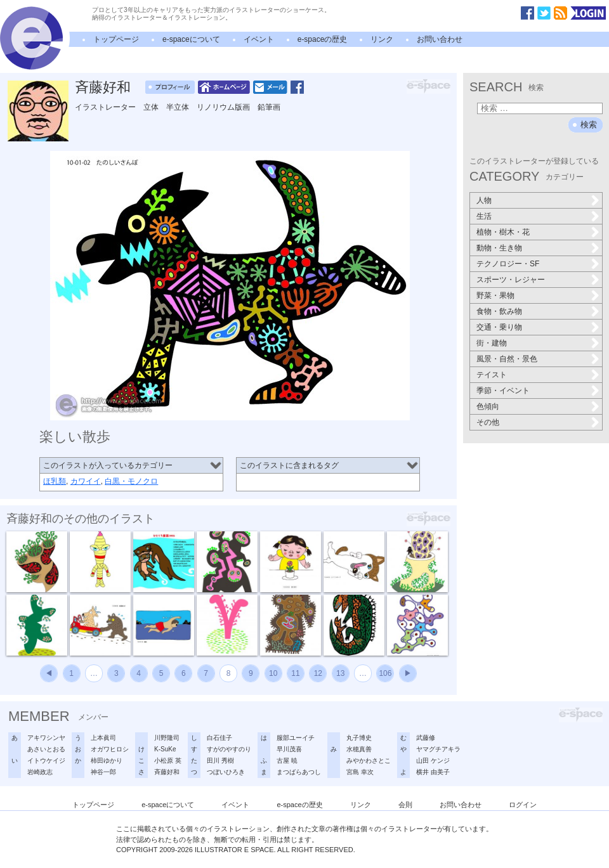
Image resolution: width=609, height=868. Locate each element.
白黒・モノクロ (131, 481)
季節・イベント (503, 391)
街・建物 (492, 343)
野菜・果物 (495, 295)
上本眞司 (103, 738)
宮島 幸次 (360, 772)
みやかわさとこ (369, 761)
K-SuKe (165, 749)
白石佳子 (219, 738)
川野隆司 (167, 738)
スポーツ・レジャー (511, 280)
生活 (484, 216)
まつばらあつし (299, 772)
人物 (484, 200)
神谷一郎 (103, 772)
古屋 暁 (287, 761)
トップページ (116, 39)
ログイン (523, 805)
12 (318, 673)
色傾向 (488, 406)
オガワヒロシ (110, 749)
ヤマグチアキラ (438, 749)
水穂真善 (359, 749)
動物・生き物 (499, 248)
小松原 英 (168, 761)
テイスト (492, 375)
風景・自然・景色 (507, 359)
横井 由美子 (433, 772)
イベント (259, 39)
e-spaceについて (191, 39)
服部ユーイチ (296, 738)
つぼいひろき (226, 772)
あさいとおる (46, 749)
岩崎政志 (40, 772)
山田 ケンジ (433, 761)
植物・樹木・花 (503, 232)
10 (273, 673)
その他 (488, 422)
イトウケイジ (46, 761)
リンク (382, 39)
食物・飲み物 (499, 311)
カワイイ (86, 481)
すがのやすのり (229, 749)
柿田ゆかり (107, 761)
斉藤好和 (103, 87)
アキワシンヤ (46, 738)
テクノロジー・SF (508, 264)
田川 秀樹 (220, 761)
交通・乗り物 (499, 327)
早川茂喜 (289, 749)
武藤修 (426, 738)
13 (340, 673)
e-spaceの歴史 (323, 39)
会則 (405, 805)
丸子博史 (359, 738)
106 (385, 673)
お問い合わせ (440, 39)
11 (295, 673)
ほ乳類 (55, 481)
